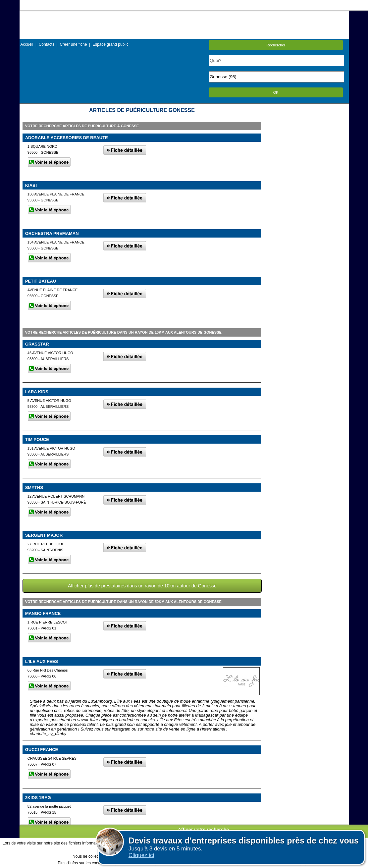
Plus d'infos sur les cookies (81, 863)
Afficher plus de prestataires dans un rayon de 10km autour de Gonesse (142, 586)
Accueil (27, 44)
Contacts (47, 44)
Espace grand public (110, 44)
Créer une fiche (73, 44)
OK (276, 92)
